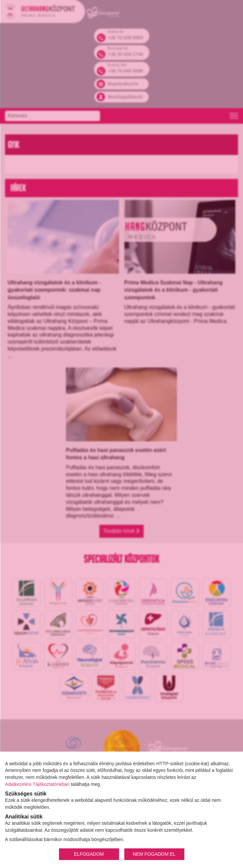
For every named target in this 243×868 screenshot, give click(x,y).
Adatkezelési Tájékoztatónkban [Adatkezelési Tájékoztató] (37, 784)
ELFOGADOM (89, 854)
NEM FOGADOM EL (154, 854)
